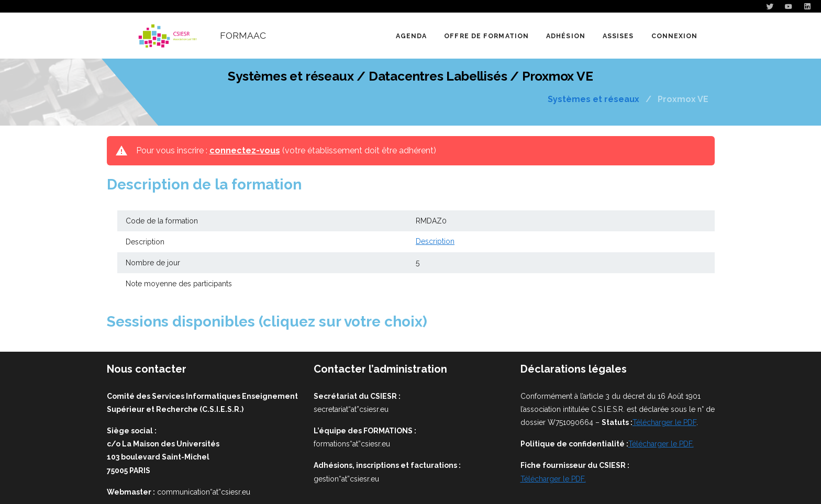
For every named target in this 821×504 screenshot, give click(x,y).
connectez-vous (245, 150)
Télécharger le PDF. (661, 444)
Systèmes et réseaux (593, 99)
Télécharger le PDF (664, 422)
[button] (486, 36)
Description (435, 242)
